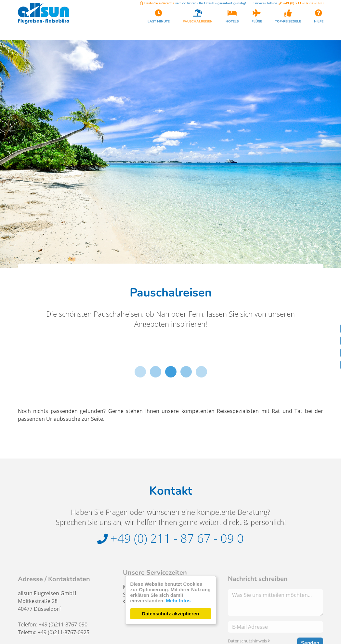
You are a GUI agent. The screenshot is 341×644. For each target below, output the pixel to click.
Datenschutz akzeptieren (171, 614)
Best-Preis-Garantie (157, 3)
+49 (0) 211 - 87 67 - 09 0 (301, 3)
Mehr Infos (178, 601)
